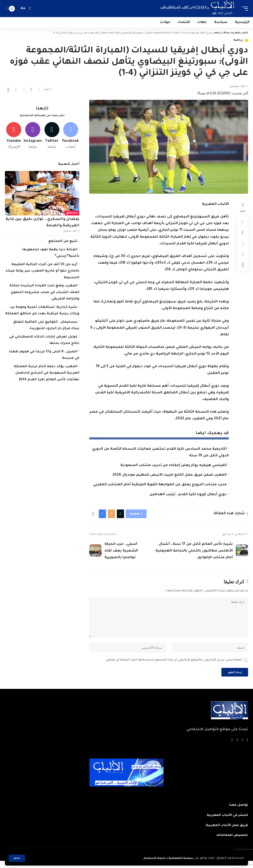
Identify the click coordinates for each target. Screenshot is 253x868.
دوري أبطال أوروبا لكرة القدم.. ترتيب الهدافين (188, 495)
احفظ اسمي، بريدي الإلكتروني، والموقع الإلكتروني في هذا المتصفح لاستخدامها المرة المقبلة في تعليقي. (174, 666)
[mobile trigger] (244, 9)
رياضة (238, 40)
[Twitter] (52, 136)
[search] (30, 9)
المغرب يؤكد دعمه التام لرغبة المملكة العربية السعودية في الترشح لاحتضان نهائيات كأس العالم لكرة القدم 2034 (47, 375)
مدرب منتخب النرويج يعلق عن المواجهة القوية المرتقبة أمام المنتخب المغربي (160, 485)
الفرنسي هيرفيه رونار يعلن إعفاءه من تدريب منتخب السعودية (173, 466)
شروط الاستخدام (149, 858)
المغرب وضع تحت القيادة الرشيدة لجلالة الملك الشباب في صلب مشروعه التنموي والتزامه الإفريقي (44, 294)
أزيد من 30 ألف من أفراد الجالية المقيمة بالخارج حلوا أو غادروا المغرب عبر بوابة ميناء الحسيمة (42, 273)
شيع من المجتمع (63, 243)
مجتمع (72, 215)
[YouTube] (237, 747)
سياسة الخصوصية (179, 858)
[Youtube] (14, 136)
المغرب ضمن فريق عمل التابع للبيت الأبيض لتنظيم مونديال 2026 (169, 475)
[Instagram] (33, 136)
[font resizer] (23, 9)
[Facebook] (71, 136)
